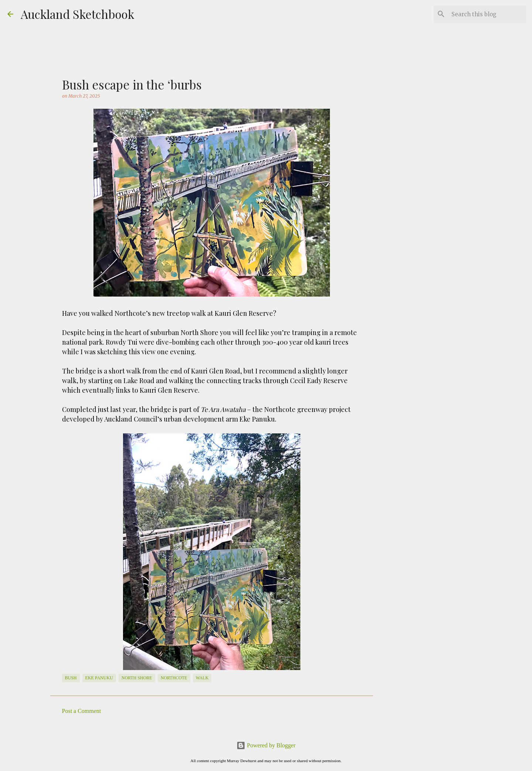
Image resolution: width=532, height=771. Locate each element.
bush (71, 678)
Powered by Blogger (266, 745)
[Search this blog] (487, 14)
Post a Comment (82, 711)
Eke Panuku (99, 678)
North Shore (137, 678)
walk (202, 678)
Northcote (174, 678)
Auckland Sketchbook (78, 14)
